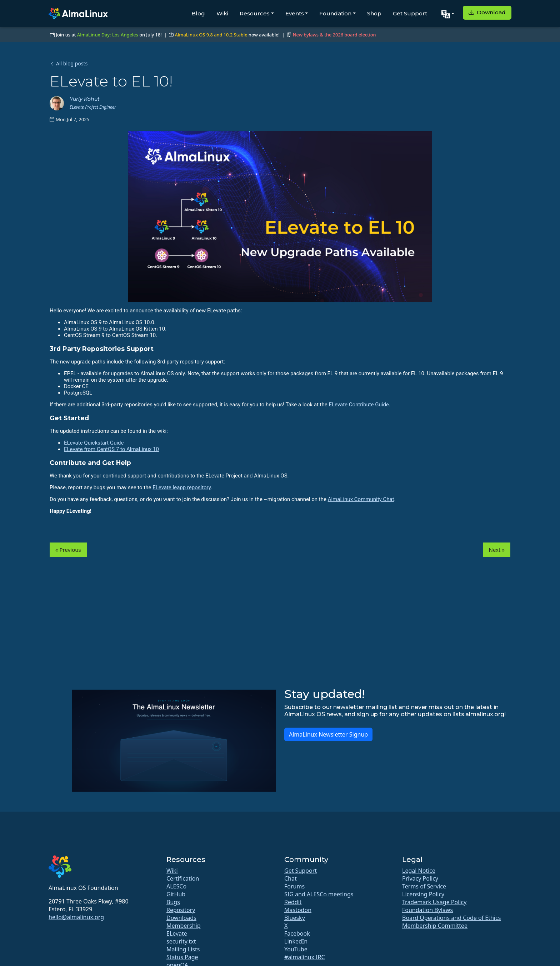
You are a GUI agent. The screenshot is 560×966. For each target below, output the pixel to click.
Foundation (335, 13)
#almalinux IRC (305, 957)
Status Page (182, 957)
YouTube (296, 949)
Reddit (293, 902)
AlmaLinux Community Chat (361, 499)
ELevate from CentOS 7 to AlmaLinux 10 (111, 449)
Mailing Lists (183, 949)
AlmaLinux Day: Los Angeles (108, 35)
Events (295, 13)
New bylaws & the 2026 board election (334, 35)
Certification (183, 878)
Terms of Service (424, 886)
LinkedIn (296, 941)
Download (487, 12)
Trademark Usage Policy (434, 902)
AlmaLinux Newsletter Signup (328, 734)
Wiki (222, 13)
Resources (255, 13)
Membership (184, 926)
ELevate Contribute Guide (359, 405)
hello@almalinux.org (76, 917)
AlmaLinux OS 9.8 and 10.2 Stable (211, 35)
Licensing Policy (423, 894)
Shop (374, 13)
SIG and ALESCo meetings (319, 894)
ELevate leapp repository (182, 487)
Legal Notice (419, 871)
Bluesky (295, 918)
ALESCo (176, 886)
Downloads (181, 918)
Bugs (173, 902)
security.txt (181, 941)
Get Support (410, 13)
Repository (181, 910)
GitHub (176, 894)
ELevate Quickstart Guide (94, 443)
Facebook (297, 933)
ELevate (177, 933)
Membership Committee (435, 926)
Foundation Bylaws (427, 910)
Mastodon (298, 910)
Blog (198, 13)
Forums (294, 886)
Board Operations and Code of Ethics (451, 918)
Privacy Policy (420, 878)
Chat (291, 878)
